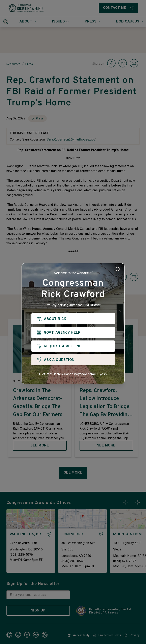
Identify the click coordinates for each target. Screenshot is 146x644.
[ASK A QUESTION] (73, 360)
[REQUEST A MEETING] (73, 346)
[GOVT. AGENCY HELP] (73, 332)
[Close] (118, 269)
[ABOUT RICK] (73, 319)
